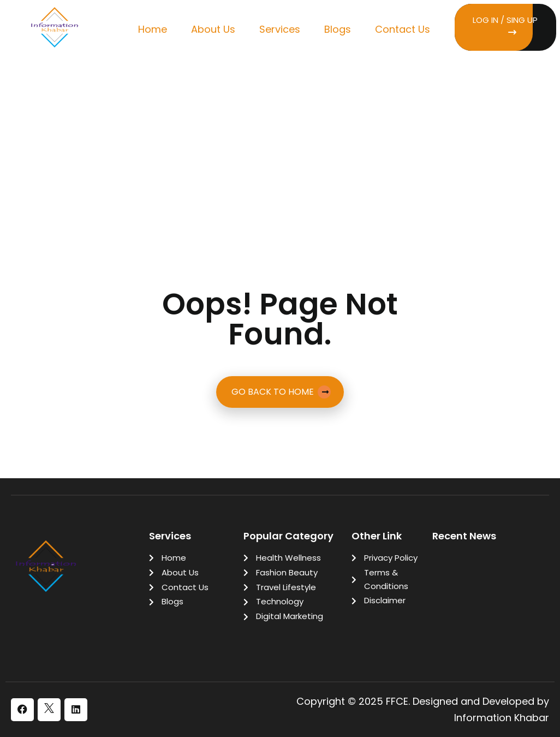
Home (153, 29)
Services (280, 29)
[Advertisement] (280, 141)
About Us (213, 29)
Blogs (338, 29)
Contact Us (403, 29)
